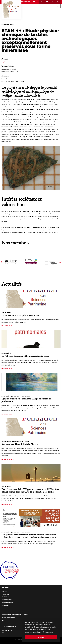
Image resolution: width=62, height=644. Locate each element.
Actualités (5, 605)
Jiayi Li (3, 62)
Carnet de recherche (24, 2)
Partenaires (6, 594)
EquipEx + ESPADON (8, 603)
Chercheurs (6, 597)
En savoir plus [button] (48, 632)
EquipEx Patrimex (7, 600)
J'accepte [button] (41, 637)
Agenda (4, 608)
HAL (34, 2)
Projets (4, 591)
